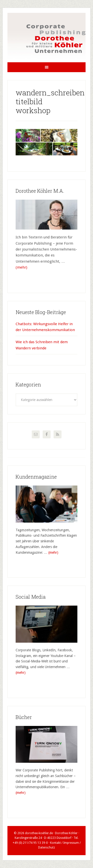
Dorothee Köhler (46, 38)
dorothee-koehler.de (39, 833)
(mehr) (21, 267)
